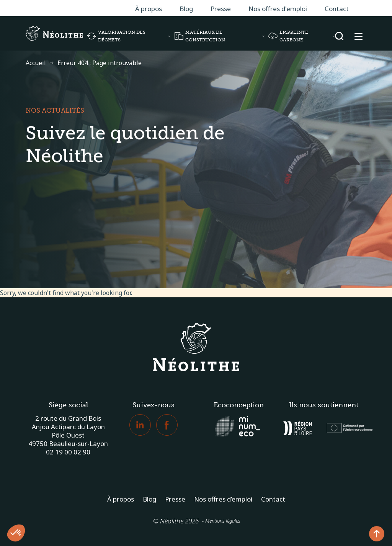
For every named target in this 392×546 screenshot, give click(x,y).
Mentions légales (223, 521)
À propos (149, 9)
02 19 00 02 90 (68, 452)
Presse (221, 9)
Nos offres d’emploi (223, 499)
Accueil (36, 63)
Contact (337, 9)
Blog (186, 9)
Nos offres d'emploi (278, 9)
